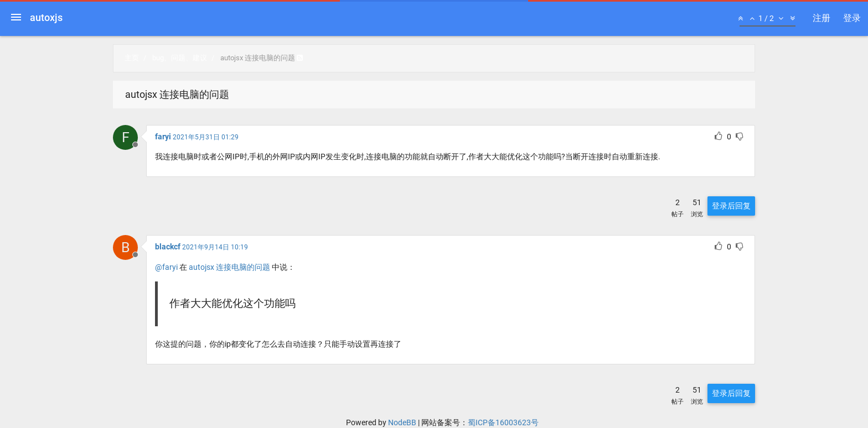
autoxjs (46, 17)
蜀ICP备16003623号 (503, 422)
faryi (163, 137)
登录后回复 (731, 206)
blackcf (168, 247)
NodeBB (402, 422)
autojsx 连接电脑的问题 (229, 267)
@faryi (166, 267)
